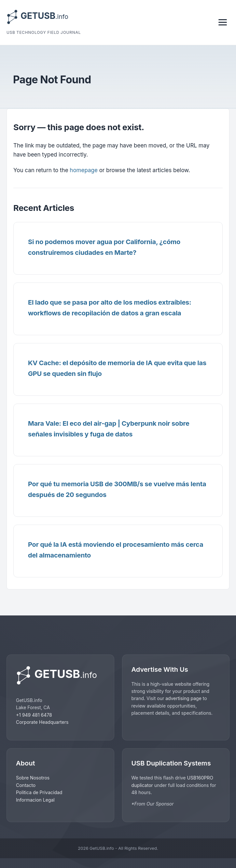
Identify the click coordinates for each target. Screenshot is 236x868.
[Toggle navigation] (223, 22)
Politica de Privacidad (39, 792)
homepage (84, 170)
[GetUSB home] (60, 675)
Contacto (26, 785)
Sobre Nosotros (33, 778)
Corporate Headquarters (42, 722)
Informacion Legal (35, 800)
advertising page (183, 698)
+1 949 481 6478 (34, 715)
